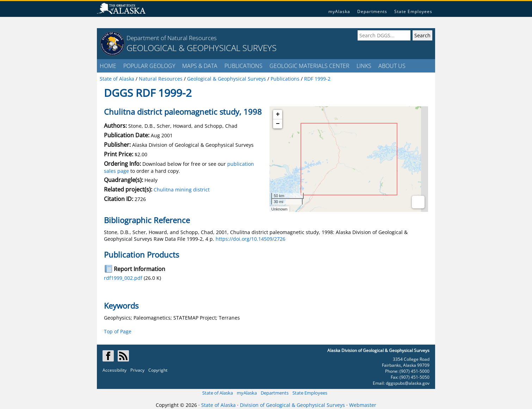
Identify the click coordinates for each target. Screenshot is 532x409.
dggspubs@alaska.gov (408, 383)
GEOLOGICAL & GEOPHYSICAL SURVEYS (202, 48)
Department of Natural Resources (172, 38)
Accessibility (115, 370)
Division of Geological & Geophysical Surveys (292, 405)
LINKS (364, 66)
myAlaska (339, 11)
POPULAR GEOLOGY (149, 66)
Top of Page (118, 331)
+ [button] (278, 114)
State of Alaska (218, 393)
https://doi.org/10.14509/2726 (250, 239)
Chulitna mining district (182, 190)
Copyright (158, 370)
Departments (372, 11)
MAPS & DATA (200, 66)
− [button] (278, 124)
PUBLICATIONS (243, 66)
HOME (108, 66)
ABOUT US (392, 66)
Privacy (137, 370)
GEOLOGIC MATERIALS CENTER (310, 66)
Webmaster (363, 405)
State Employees (413, 11)
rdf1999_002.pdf (123, 278)
